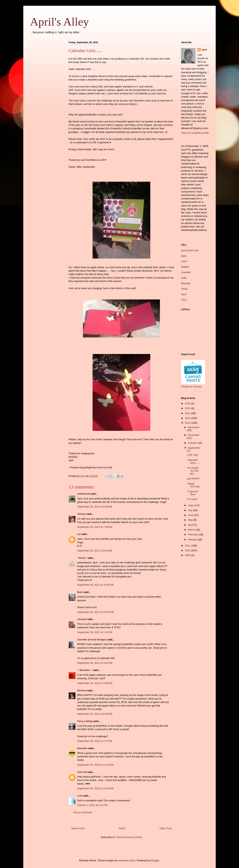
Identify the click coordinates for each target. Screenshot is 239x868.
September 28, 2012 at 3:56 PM (95, 683)
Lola (80, 796)
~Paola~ (82, 558)
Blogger (155, 860)
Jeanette (186, 272)
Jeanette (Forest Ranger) (92, 640)
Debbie (185, 267)
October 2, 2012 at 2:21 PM (92, 805)
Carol (184, 261)
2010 (188, 550)
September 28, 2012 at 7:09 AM (95, 527)
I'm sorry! (192, 499)
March (192, 530)
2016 (188, 403)
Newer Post (78, 828)
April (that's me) (190, 250)
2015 (188, 408)
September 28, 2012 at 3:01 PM (95, 663)
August (192, 505)
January (193, 539)
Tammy (81, 514)
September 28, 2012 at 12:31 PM (95, 612)
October (193, 443)
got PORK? (194, 479)
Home (122, 828)
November (194, 435)
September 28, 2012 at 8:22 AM (95, 551)
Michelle (186, 283)
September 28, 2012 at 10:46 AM (95, 585)
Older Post (166, 828)
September (194, 448)
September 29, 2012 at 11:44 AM (95, 765)
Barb (80, 592)
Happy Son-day (193, 485)
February (193, 534)
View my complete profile (195, 133)
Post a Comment (83, 812)
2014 (188, 413)
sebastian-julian (127, 860)
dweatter (82, 748)
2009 (188, 555)
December (194, 427)
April (204, 50)
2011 (188, 546)
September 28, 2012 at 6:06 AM (95, 507)
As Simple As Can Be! (193, 471)
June (191, 515)
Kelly (184, 278)
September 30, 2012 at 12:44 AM (95, 788)
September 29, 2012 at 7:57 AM (95, 741)
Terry (184, 300)
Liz (79, 534)
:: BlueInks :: (85, 670)
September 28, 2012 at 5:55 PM (95, 714)
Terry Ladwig (85, 721)
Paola (184, 289)
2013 (188, 418)
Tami (184, 294)
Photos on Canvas (191, 387)
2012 (188, 423)
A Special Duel (192, 493)
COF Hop (193, 455)
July (191, 510)
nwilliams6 (84, 494)
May (191, 520)
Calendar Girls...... (193, 461)
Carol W (82, 772)
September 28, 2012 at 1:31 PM (95, 632)
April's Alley (59, 22)
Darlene (82, 690)
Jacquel (82, 619)
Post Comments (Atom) (129, 837)
